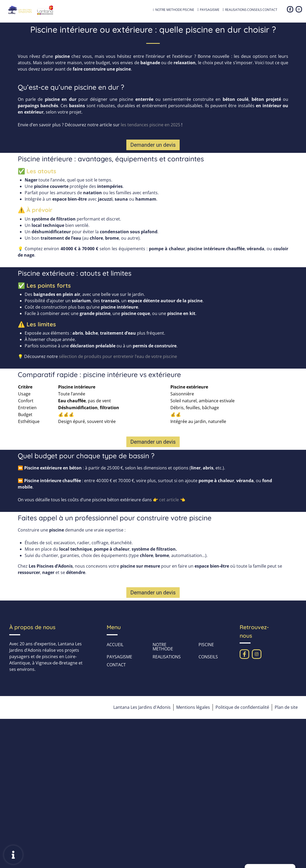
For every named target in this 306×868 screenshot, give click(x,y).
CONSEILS (255, 10)
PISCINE (191, 10)
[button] (153, 145)
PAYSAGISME (212, 10)
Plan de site (286, 707)
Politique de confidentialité (242, 707)
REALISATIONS (236, 10)
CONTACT (270, 10)
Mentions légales (192, 707)
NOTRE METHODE (169, 10)
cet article (169, 500)
